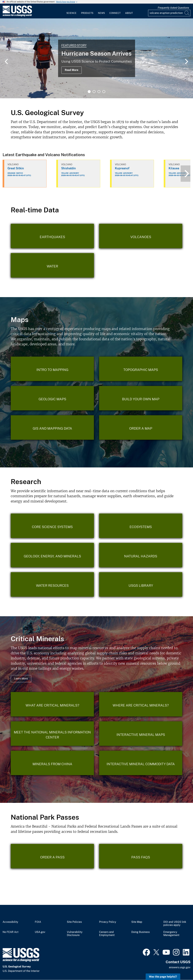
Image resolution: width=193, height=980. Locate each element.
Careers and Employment (107, 934)
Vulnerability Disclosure (75, 934)
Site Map (137, 922)
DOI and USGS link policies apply (175, 924)
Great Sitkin (16, 168)
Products (87, 13)
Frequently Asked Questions (173, 8)
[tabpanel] (96, 58)
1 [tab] (89, 92)
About (129, 13)
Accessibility (10, 922)
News (101, 13)
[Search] (187, 13)
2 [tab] (94, 92)
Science (71, 13)
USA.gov (40, 932)
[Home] (17, 16)
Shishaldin (69, 168)
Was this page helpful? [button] (163, 977)
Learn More (21, 679)
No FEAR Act (10, 932)
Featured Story (74, 45)
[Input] (169, 13)
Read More (72, 70)
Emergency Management (171, 934)
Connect (115, 13)
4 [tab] (104, 92)
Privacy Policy (108, 922)
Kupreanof (122, 168)
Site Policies (74, 922)
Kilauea (174, 168)
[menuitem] (71, 11)
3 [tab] (99, 92)
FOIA (38, 922)
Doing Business (141, 932)
